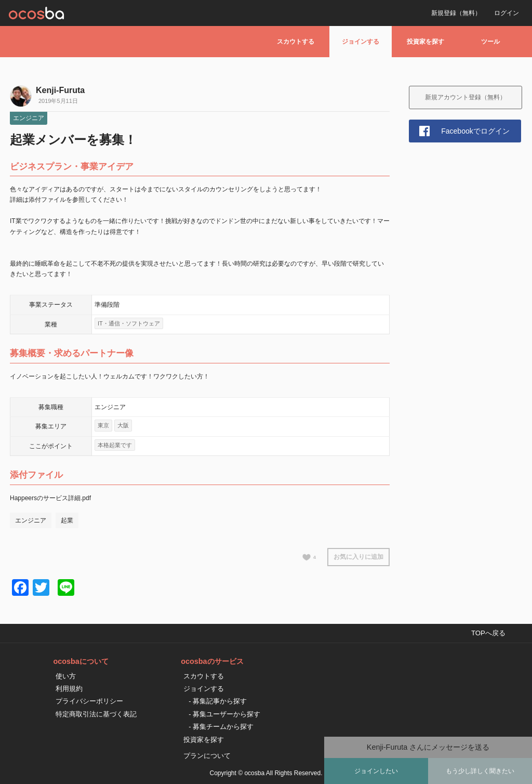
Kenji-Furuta (60, 90)
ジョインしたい (376, 771)
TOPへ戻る (488, 633)
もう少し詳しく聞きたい (480, 771)
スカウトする (296, 42)
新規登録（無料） (456, 13)
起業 (67, 520)
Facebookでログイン (475, 131)
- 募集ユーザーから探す (224, 714)
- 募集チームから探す (221, 727)
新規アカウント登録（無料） (465, 97)
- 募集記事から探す (218, 701)
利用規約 (69, 689)
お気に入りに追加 (358, 557)
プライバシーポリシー (89, 701)
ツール (490, 42)
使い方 (66, 676)
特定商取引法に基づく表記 (96, 714)
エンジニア (29, 118)
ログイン (507, 13)
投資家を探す (425, 42)
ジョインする (361, 42)
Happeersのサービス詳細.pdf (50, 498)
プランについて (207, 756)
